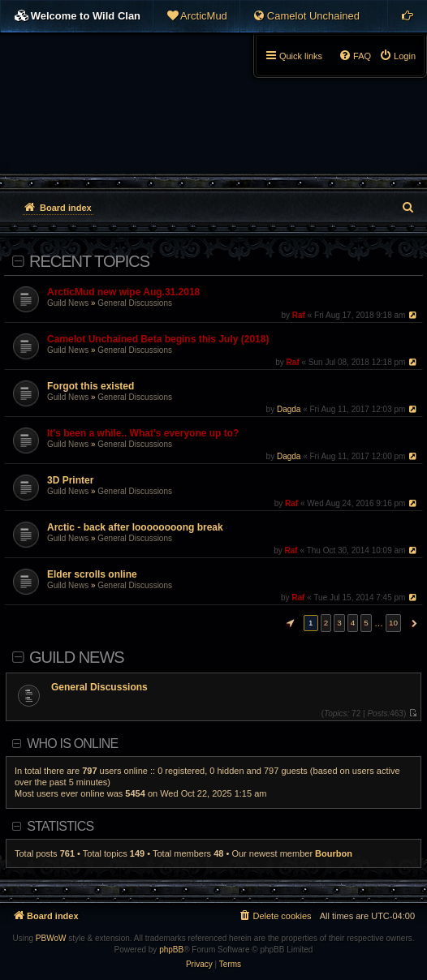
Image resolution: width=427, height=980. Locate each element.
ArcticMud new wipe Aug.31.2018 (123, 292)
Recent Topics (89, 261)
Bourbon (334, 853)
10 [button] (393, 623)
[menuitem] (196, 16)
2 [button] (326, 623)
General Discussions (135, 303)
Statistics (60, 826)
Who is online (72, 744)
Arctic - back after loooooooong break (135, 527)
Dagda (289, 409)
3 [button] (339, 623)
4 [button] (353, 623)
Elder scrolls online (92, 574)
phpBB (171, 950)
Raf (299, 315)
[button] (288, 623)
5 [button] (366, 623)
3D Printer (70, 480)
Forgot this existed (91, 386)
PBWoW (51, 938)
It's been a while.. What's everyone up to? (143, 433)
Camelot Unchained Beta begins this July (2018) (158, 339)
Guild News (68, 303)
